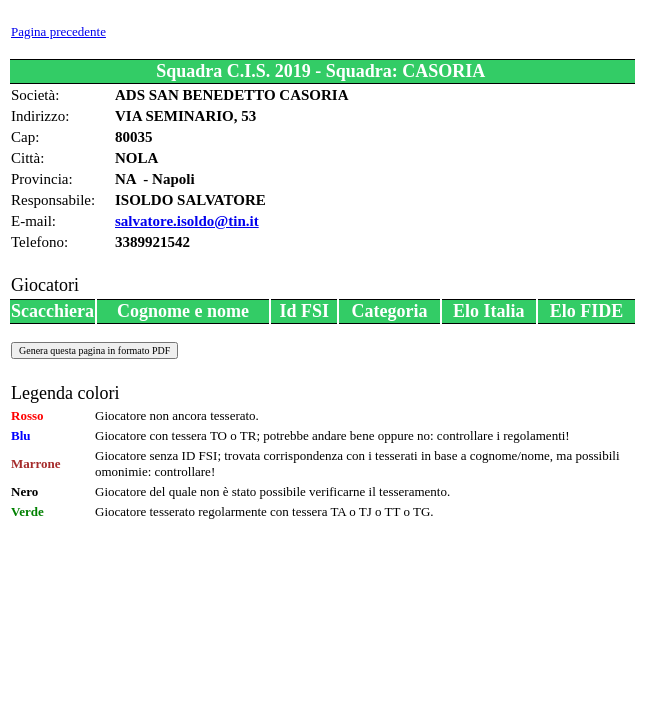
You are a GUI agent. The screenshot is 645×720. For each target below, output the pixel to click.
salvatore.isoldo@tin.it (187, 221)
